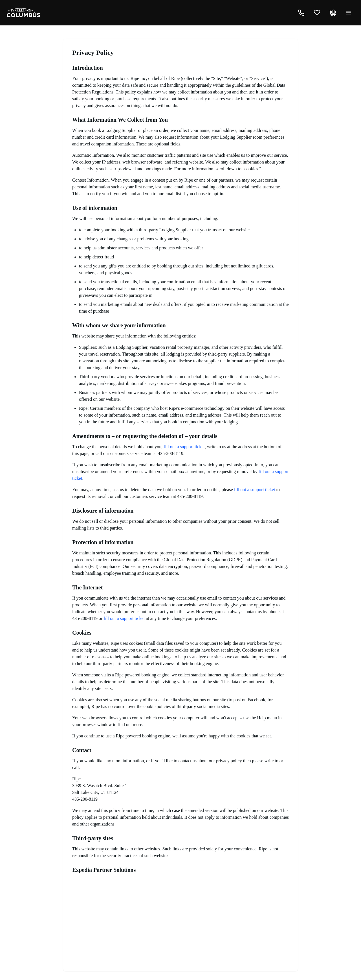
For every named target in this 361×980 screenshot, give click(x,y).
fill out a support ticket (184, 447)
